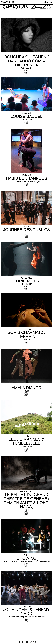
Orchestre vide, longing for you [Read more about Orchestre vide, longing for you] (27, 181)
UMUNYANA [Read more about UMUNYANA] (27, 284)
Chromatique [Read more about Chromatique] (26, 120)
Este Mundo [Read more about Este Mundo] (27, 68)
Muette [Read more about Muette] (26, 340)
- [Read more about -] (26, 233)
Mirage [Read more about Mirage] (27, 510)
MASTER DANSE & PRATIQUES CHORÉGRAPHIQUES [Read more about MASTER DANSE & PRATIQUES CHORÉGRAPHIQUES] (27, 561)
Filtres (47, 2)
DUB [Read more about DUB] (27, 391)
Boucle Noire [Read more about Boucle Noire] (26, 446)
